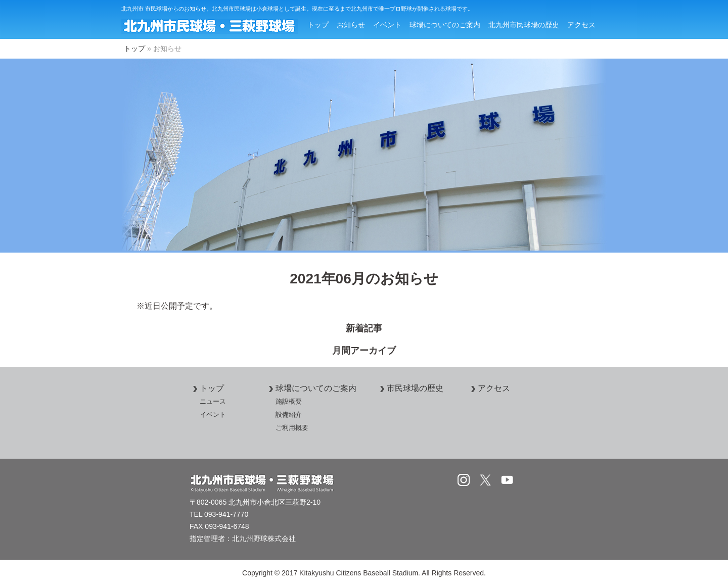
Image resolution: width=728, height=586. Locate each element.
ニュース (213, 401)
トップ (318, 25)
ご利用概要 (292, 428)
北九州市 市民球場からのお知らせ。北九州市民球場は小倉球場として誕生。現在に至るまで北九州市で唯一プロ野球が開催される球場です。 (297, 9)
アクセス (581, 25)
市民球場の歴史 (410, 388)
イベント (387, 25)
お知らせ (351, 25)
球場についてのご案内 (445, 25)
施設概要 (289, 401)
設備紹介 (289, 414)
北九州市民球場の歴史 (524, 25)
